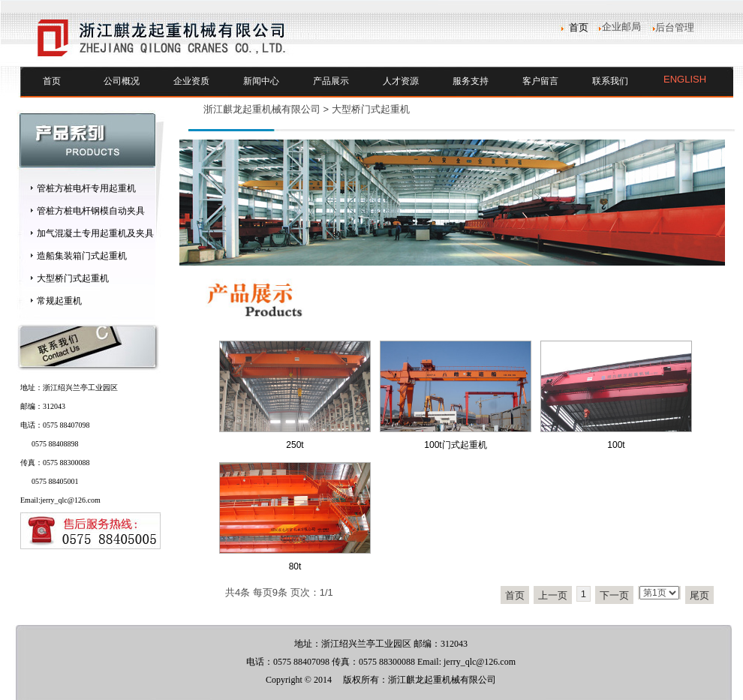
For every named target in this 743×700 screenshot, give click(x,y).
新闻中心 (261, 81)
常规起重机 (59, 301)
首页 (52, 81)
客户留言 (540, 81)
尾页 (699, 595)
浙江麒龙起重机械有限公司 (262, 109)
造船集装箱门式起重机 (82, 256)
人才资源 (401, 81)
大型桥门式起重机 (73, 278)
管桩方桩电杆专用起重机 (86, 188)
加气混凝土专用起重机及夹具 (95, 233)
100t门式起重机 (455, 445)
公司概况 (122, 81)
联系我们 (610, 81)
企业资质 (191, 81)
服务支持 (471, 81)
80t (295, 566)
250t (295, 445)
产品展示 (331, 81)
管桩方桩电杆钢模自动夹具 (91, 211)
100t (616, 445)
